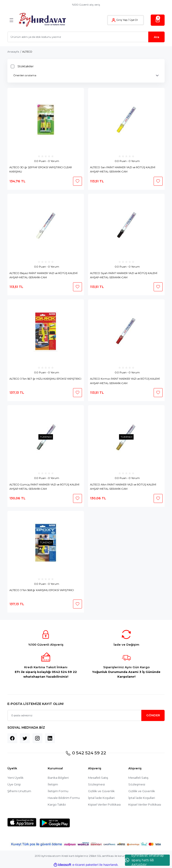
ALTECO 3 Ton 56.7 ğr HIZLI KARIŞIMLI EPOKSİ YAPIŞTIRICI (45, 379)
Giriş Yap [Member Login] (122, 20)
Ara (157, 37)
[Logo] (42, 20)
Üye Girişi (14, 784)
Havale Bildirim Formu (64, 798)
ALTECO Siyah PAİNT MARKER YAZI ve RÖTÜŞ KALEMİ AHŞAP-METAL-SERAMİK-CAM (124, 275)
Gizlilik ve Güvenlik (101, 791)
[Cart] (158, 20)
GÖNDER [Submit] (153, 715)
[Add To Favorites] (77, 181)
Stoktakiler (26, 66)
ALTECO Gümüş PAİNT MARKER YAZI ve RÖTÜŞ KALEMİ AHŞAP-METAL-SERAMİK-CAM (44, 487)
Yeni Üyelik (15, 778)
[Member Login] (114, 20)
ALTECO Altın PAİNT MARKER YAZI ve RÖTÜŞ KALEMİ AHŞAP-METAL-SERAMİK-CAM (123, 487)
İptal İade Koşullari (101, 798)
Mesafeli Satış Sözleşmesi (98, 781)
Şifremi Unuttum (19, 791)
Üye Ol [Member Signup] (134, 20)
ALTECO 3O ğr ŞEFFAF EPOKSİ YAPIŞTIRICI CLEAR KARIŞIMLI (41, 169)
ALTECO (27, 52)
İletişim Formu (58, 791)
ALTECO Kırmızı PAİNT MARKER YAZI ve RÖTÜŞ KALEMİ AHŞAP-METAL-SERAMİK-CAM (125, 381)
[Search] (86, 37)
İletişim (53, 784)
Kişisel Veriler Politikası (104, 804)
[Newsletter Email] (86, 715)
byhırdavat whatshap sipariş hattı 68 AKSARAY (144, 860)
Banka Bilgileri (58, 778)
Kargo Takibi (57, 804)
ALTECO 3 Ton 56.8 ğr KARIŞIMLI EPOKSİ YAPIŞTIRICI (42, 590)
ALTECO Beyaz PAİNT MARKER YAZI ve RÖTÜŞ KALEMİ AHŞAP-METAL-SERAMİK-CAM (43, 275)
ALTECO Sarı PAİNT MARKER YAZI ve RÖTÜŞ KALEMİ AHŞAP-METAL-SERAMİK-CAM (123, 169)
